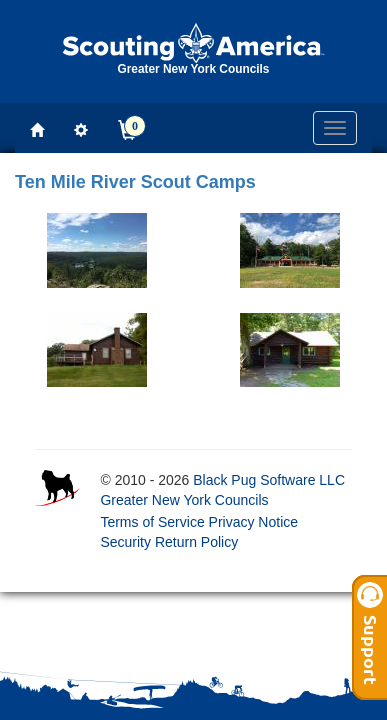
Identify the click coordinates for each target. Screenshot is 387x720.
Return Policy (196, 542)
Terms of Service (152, 522)
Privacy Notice (253, 522)
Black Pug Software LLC (269, 480)
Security (125, 542)
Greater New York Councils (184, 500)
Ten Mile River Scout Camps (135, 182)
